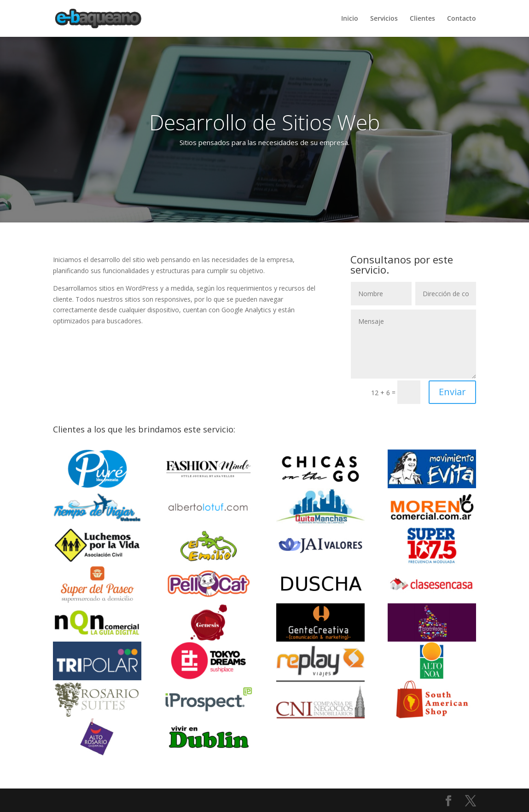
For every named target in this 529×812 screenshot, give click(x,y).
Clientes (422, 19)
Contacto (462, 19)
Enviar (452, 392)
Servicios (384, 19)
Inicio (350, 19)
